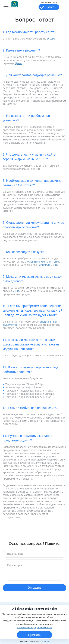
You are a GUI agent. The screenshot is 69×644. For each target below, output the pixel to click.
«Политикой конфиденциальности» (34, 627)
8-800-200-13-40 (49, 2)
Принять (35, 635)
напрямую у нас (47, 265)
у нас (16, 291)
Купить (51, 7)
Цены (18, 63)
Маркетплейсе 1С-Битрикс (43, 262)
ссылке (51, 39)
